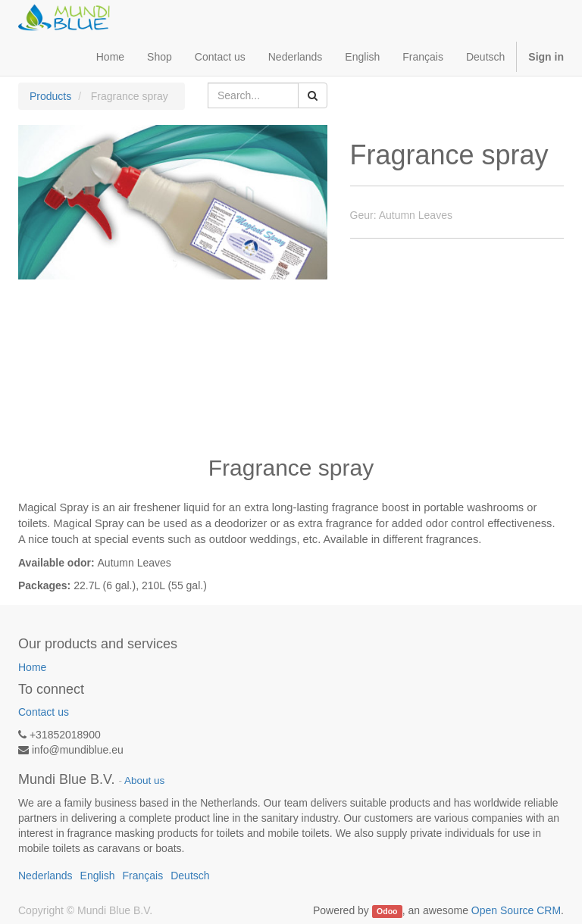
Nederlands (296, 57)
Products (50, 96)
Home (32, 667)
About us (144, 780)
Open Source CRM (516, 910)
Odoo (387, 911)
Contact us (44, 712)
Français (423, 57)
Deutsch (485, 57)
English (362, 57)
